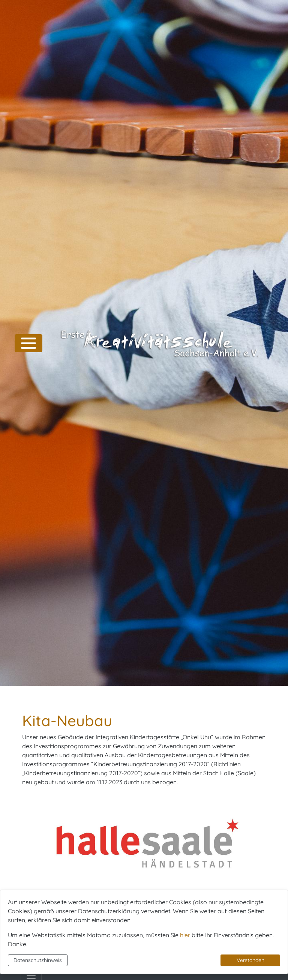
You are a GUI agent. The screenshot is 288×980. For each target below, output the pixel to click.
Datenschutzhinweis (38, 960)
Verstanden (250, 960)
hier (185, 935)
